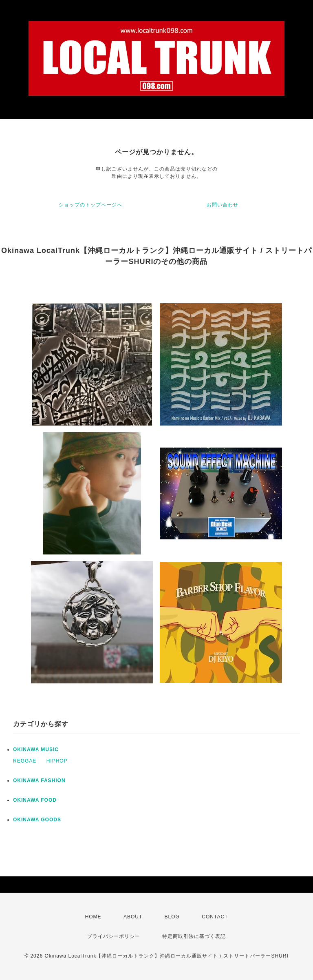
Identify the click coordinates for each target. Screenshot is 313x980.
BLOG (172, 917)
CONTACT (215, 917)
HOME (93, 917)
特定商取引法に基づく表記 (194, 936)
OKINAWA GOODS (37, 820)
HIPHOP (57, 761)
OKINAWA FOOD (35, 800)
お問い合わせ (223, 205)
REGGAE (25, 761)
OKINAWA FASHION (39, 780)
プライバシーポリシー (114, 936)
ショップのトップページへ (90, 205)
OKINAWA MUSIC (36, 749)
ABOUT (133, 917)
